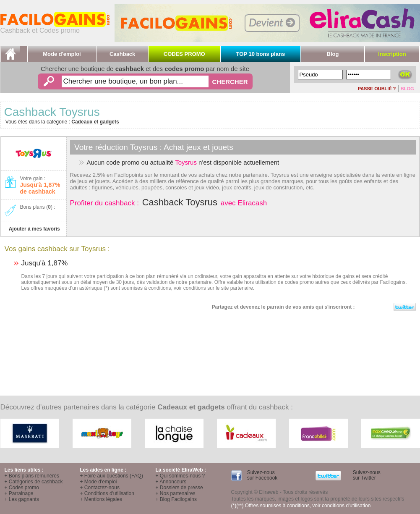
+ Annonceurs (171, 482)
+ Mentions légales (101, 499)
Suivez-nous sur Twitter (366, 475)
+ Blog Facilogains (176, 499)
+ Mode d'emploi (99, 482)
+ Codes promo (22, 488)
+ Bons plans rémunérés (32, 476)
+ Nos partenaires (176, 493)
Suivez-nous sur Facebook (261, 475)
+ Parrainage (19, 493)
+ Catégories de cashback (34, 482)
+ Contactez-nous (100, 488)
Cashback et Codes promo (55, 28)
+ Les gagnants (22, 499)
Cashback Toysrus (180, 202)
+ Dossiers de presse (179, 488)
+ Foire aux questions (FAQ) (112, 476)
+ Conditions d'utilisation (107, 493)
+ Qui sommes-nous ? (180, 476)
